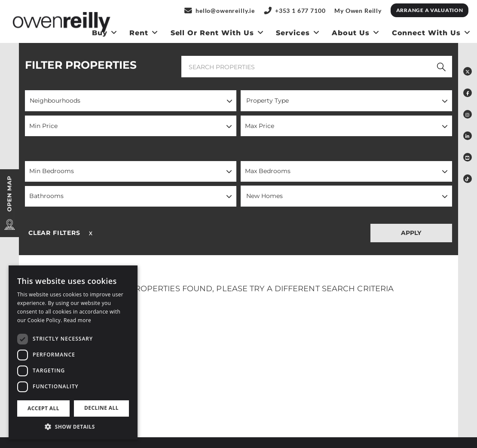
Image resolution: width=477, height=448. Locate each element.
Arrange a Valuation (430, 10)
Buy (100, 33)
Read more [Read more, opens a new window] (77, 320)
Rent (139, 33)
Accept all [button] (43, 408)
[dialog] (73, 352)
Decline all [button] (101, 408)
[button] (131, 101)
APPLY (411, 233)
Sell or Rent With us (212, 33)
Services (293, 33)
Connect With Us (426, 33)
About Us (351, 33)
